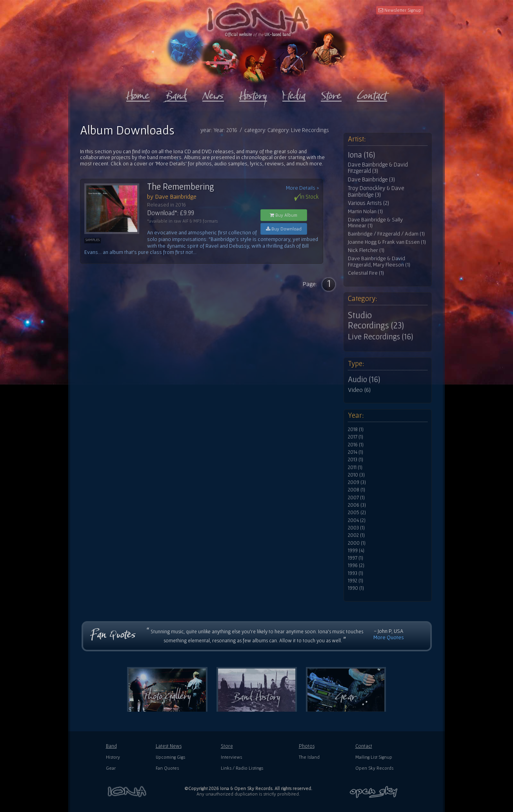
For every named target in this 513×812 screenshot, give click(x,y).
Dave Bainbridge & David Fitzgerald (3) (378, 168)
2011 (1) (355, 468)
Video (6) (359, 390)
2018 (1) (356, 430)
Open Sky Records (374, 768)
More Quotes (389, 637)
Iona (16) (361, 155)
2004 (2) (357, 520)
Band (111, 746)
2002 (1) (356, 535)
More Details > (302, 188)
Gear (111, 768)
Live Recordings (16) (380, 337)
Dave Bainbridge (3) (371, 179)
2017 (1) (356, 437)
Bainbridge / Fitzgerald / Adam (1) (386, 234)
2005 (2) (357, 513)
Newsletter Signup (400, 10)
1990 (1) (356, 588)
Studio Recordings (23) (376, 320)
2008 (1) (357, 490)
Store (227, 746)
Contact (364, 746)
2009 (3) (357, 482)
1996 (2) (356, 565)
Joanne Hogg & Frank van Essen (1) (387, 242)
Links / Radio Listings (242, 768)
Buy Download (284, 229)
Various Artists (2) (368, 203)
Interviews (231, 757)
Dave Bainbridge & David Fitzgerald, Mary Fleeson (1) (379, 262)
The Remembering (181, 187)
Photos (307, 746)
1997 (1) (356, 558)
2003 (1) (356, 528)
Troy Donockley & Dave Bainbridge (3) (376, 191)
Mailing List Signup (374, 757)
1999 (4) (356, 551)
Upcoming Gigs (170, 757)
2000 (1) (357, 543)
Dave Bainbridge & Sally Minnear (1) (375, 223)
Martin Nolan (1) (365, 211)
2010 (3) (356, 475)
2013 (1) (356, 460)
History (113, 757)
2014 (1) (356, 452)
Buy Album (284, 215)
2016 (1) (356, 445)
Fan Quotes (167, 768)
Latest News (169, 746)
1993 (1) (356, 573)
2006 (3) (357, 505)
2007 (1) (356, 498)
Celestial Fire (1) (366, 273)
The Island (309, 757)
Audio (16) (364, 379)
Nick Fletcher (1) (366, 250)
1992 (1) (356, 581)
